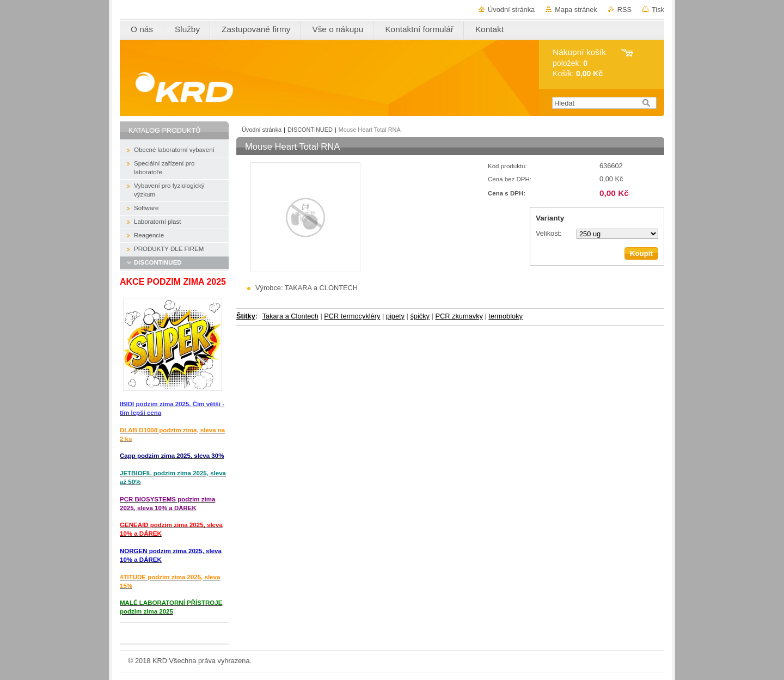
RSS (624, 10)
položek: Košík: (579, 63)
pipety (395, 316)
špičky (420, 316)
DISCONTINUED (310, 130)
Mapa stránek (576, 10)
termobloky (506, 316)
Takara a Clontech (290, 316)
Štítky (246, 316)
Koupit (641, 253)
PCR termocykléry (352, 316)
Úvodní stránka (511, 10)
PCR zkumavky (459, 316)
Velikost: (549, 233)
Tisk (658, 10)
